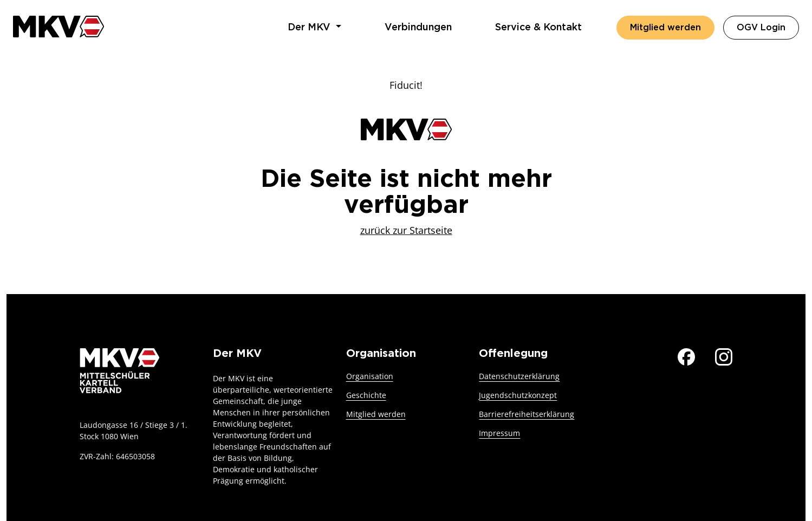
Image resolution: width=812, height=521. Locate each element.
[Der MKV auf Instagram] (724, 355)
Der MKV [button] (310, 28)
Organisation (370, 376)
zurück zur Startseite (406, 230)
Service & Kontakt (538, 28)
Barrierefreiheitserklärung (527, 414)
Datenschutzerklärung (519, 376)
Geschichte (366, 395)
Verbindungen (418, 28)
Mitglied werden (665, 28)
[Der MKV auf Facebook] (686, 355)
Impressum (499, 433)
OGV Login (768, 27)
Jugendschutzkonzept (518, 395)
